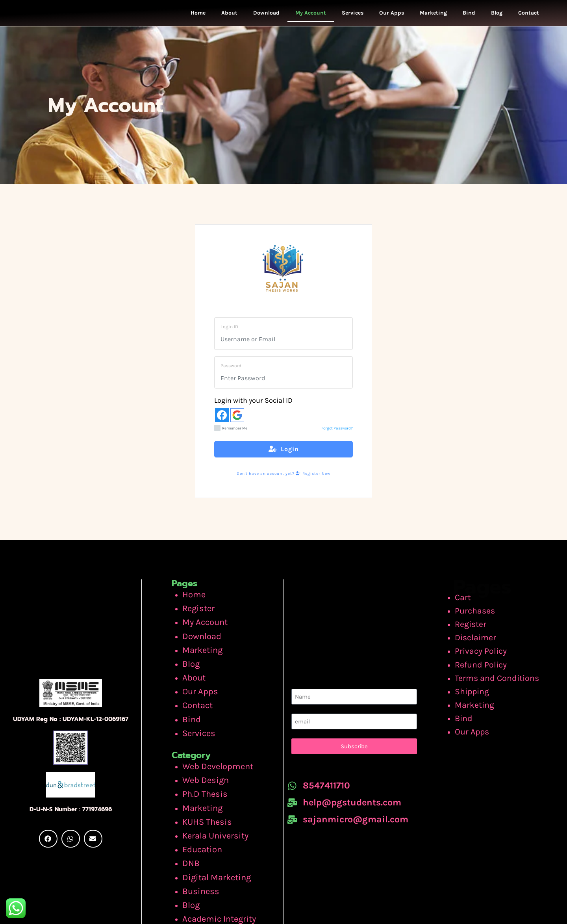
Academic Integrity (212, 868)
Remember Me (231, 434)
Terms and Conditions (497, 670)
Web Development (211, 743)
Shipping (476, 681)
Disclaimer (479, 636)
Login (284, 455)
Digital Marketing (210, 834)
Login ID (229, 332)
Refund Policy (483, 659)
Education (199, 811)
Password (231, 371)
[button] (48, 836)
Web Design (201, 755)
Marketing (433, 16)
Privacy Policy (483, 647)
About (229, 16)
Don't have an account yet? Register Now (283, 479)
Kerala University (209, 800)
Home (198, 16)
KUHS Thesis (202, 789)
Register (195, 610)
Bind (469, 16)
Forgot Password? (337, 434)
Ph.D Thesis (200, 766)
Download (266, 16)
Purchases (478, 613)
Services (353, 16)
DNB (189, 823)
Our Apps (392, 16)
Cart (468, 602)
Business (197, 846)
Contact (529, 16)
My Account (311, 16)
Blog (497, 16)
